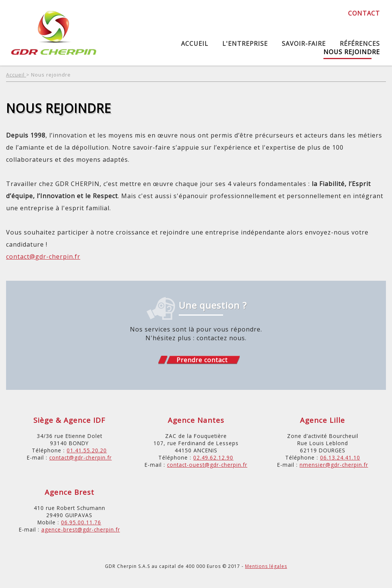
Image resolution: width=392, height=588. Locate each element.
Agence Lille (323, 420)
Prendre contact (202, 360)
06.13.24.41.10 (340, 457)
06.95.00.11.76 (81, 522)
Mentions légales (266, 566)
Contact (364, 13)
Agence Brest (69, 492)
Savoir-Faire (304, 44)
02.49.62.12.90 (213, 457)
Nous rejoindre (352, 52)
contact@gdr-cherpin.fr (43, 256)
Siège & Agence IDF (69, 420)
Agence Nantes (196, 420)
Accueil (195, 44)
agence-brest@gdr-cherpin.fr (81, 529)
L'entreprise (245, 44)
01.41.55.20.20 (87, 450)
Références (360, 44)
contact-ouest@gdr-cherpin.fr (207, 465)
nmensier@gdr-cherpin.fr (334, 465)
